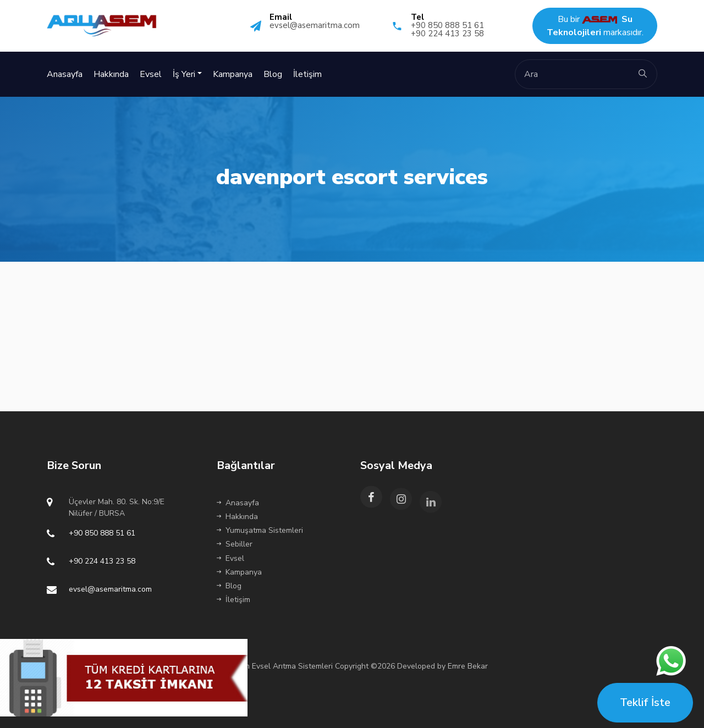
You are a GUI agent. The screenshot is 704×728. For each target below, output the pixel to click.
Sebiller (235, 544)
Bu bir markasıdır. (595, 26)
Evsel (151, 74)
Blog (273, 74)
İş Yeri (184, 74)
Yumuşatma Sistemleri (260, 530)
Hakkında (111, 74)
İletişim (307, 74)
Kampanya (233, 74)
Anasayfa (65, 74)
